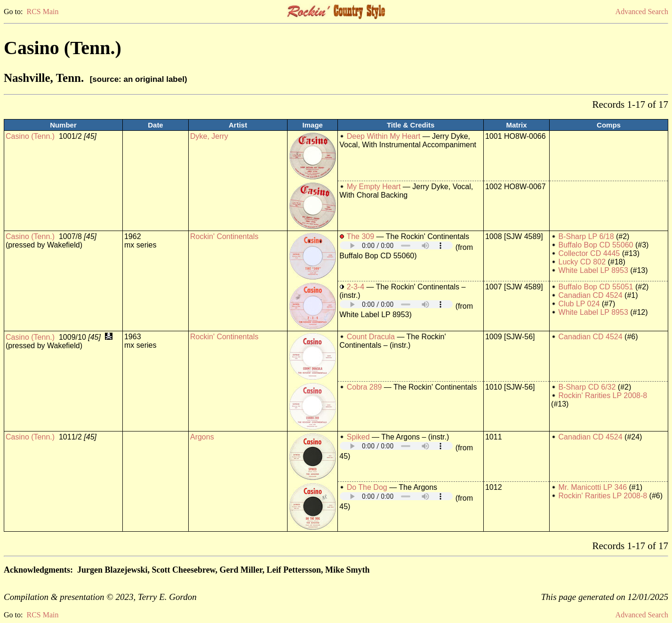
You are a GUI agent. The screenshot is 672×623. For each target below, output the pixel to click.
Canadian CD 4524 (591, 295)
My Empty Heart (374, 187)
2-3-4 (356, 287)
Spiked (358, 437)
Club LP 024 (579, 304)
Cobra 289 (364, 387)
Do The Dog (367, 487)
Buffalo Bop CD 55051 (596, 287)
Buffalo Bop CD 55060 (596, 245)
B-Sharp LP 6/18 (586, 236)
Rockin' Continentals (224, 236)
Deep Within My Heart (384, 136)
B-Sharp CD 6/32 (587, 387)
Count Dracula (371, 337)
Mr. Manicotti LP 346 (593, 487)
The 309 (360, 236)
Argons (202, 437)
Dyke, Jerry (209, 136)
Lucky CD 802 (582, 262)
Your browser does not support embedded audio (396, 245)
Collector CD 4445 (589, 253)
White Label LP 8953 (593, 270)
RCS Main (42, 12)
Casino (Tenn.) (30, 136)
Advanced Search (642, 12)
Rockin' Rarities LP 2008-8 (603, 395)
